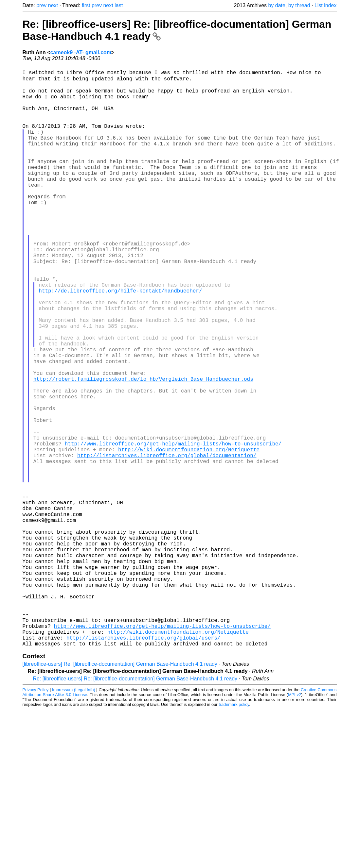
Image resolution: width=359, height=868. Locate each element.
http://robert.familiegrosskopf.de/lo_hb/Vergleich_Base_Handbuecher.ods (143, 447)
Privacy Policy (36, 817)
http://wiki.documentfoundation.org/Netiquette (189, 533)
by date (277, 5)
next (53, 5)
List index (326, 5)
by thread (299, 5)
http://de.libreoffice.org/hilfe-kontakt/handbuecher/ (120, 339)
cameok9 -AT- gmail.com (81, 52)
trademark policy (234, 832)
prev (41, 5)
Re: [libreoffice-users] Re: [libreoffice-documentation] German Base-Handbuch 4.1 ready (135, 806)
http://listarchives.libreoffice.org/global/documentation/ (167, 541)
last (119, 5)
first (86, 5)
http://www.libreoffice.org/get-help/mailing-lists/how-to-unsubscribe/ (173, 526)
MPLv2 (295, 822)
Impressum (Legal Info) (74, 817)
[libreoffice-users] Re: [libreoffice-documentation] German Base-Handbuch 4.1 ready (120, 791)
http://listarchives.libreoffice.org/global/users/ (143, 763)
